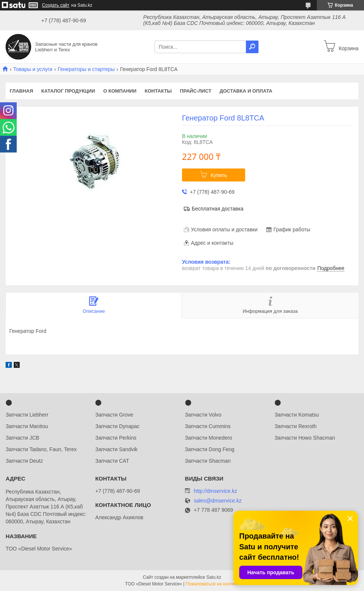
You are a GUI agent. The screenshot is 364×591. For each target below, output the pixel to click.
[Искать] (252, 47)
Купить (219, 175)
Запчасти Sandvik (116, 449)
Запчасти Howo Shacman (305, 438)
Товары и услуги (33, 69)
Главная (21, 91)
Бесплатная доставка (217, 209)
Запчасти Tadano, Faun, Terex (41, 449)
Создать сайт (56, 5)
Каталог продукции (68, 91)
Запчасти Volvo (203, 415)
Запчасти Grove (114, 415)
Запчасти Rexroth (295, 426)
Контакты (158, 91)
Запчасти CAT (112, 461)
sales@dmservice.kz (218, 501)
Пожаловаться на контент (212, 584)
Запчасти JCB (22, 438)
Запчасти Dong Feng (210, 449)
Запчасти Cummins (208, 426)
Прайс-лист (196, 91)
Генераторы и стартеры (86, 69)
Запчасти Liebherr (27, 415)
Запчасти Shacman (208, 461)
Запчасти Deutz (24, 461)
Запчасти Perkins (116, 438)
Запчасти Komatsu (297, 415)
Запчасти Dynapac (117, 426)
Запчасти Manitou (27, 426)
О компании (120, 91)
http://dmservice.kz (216, 491)
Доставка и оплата (246, 91)
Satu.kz (214, 577)
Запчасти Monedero (209, 438)
